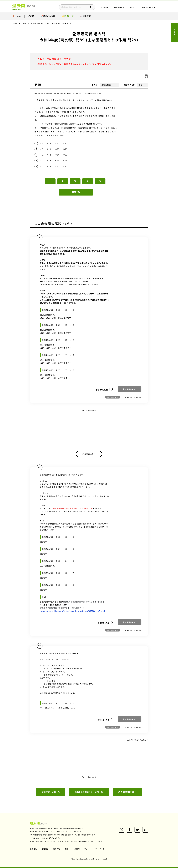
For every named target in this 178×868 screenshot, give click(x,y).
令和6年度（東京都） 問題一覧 (89, 792)
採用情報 (57, 849)
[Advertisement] (89, 428)
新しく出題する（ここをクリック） (74, 64)
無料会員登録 (119, 7)
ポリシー (88, 849)
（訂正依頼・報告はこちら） (94, 93)
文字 (129, 85)
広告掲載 (45, 849)
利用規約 (76, 849)
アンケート (104, 7)
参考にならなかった (113, 397)
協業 (66, 849)
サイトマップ (100, 849)
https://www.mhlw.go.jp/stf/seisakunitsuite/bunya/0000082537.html (73, 611)
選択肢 (95, 85)
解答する (76, 192)
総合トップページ (148, 7)
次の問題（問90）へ (127, 792)
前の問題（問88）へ (51, 792)
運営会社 (33, 849)
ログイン (133, 7)
